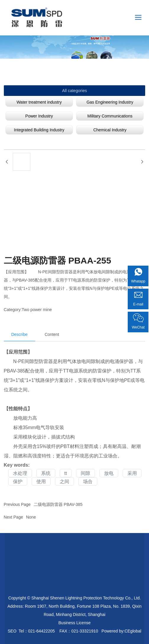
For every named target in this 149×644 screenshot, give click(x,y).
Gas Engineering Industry (110, 102)
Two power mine (37, 310)
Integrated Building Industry (39, 130)
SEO (12, 631)
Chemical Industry (110, 130)
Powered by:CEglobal (121, 631)
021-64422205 (41, 631)
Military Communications (110, 116)
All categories (74, 91)
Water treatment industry (39, 102)
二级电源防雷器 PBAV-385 (58, 504)
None (31, 517)
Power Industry (39, 116)
